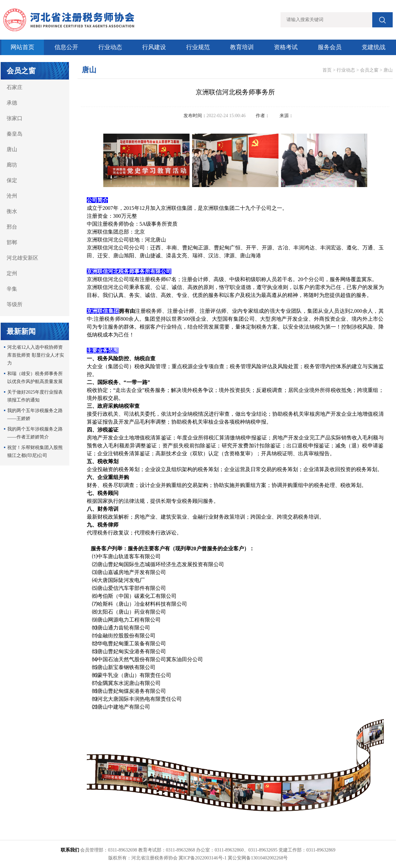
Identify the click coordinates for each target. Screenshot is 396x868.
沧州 (12, 196)
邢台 (12, 227)
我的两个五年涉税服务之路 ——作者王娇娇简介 (35, 433)
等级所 (15, 304)
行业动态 (110, 47)
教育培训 (242, 47)
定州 (12, 273)
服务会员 (330, 47)
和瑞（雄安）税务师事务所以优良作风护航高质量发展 (35, 378)
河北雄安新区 (22, 258)
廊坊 (12, 165)
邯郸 (12, 242)
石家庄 (15, 87)
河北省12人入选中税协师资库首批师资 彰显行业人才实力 (36, 355)
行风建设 (154, 47)
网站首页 (22, 47)
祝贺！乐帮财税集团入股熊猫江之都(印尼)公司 (35, 451)
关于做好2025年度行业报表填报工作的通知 (35, 396)
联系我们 (70, 850)
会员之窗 (369, 70)
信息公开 (66, 47)
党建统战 (374, 47)
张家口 (15, 118)
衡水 (12, 211)
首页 (327, 70)
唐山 (12, 149)
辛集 (12, 289)
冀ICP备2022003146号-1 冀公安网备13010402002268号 (233, 858)
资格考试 (286, 47)
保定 (12, 180)
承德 (12, 103)
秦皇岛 (15, 134)
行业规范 (198, 47)
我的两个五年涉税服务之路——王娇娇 (35, 415)
